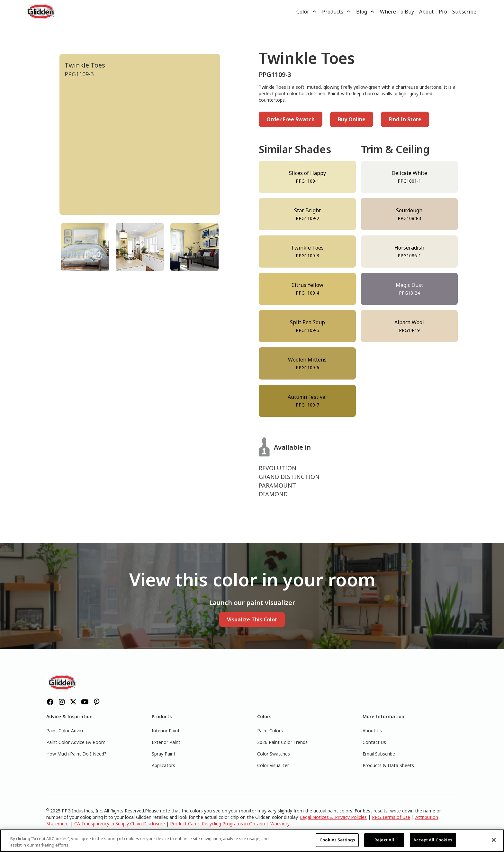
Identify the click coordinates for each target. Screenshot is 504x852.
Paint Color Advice (65, 731)
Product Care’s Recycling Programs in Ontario (218, 824)
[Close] (494, 840)
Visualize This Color (252, 619)
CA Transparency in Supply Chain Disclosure (120, 824)
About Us (372, 731)
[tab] (85, 247)
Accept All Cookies (433, 840)
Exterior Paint (166, 742)
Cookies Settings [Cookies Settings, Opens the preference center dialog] (337, 840)
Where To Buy (397, 12)
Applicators (163, 765)
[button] (307, 12)
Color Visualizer (273, 765)
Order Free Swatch (291, 119)
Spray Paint (164, 754)
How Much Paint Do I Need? (76, 754)
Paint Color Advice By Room (76, 742)
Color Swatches (274, 754)
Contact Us (374, 742)
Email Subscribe (379, 754)
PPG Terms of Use (391, 817)
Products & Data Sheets (388, 765)
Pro (443, 12)
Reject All (384, 840)
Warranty (280, 824)
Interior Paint (166, 731)
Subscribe (464, 12)
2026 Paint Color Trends (282, 742)
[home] (41, 12)
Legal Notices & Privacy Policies (333, 817)
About (426, 12)
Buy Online (352, 119)
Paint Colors (270, 731)
